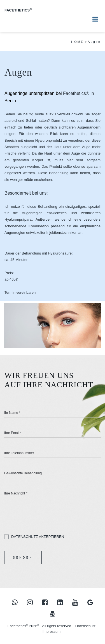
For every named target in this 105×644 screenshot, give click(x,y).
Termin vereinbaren (20, 292)
